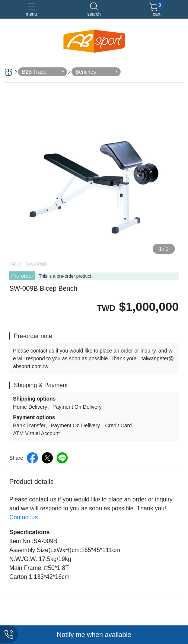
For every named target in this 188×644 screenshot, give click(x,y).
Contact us (23, 517)
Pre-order (22, 276)
